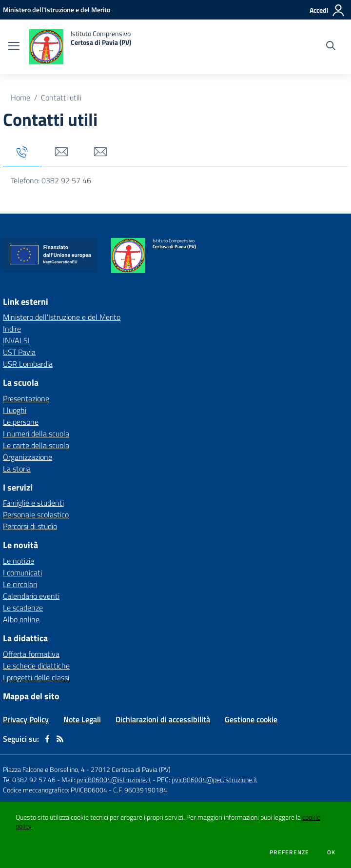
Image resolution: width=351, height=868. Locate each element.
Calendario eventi (31, 596)
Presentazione (26, 398)
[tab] (22, 152)
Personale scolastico (36, 514)
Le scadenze (23, 608)
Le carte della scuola (36, 445)
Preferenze (289, 852)
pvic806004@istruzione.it (114, 779)
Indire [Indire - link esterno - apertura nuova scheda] (12, 329)
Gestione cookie (251, 719)
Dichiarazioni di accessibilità (163, 719)
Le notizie (19, 561)
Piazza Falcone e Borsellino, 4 (45, 769)
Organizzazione (28, 457)
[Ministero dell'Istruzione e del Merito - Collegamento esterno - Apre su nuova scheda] (57, 10)
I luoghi (15, 410)
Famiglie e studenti (33, 503)
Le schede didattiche (36, 666)
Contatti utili (61, 98)
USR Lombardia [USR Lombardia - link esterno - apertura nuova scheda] (28, 364)
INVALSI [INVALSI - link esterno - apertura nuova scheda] (16, 340)
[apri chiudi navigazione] (14, 47)
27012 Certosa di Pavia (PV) (131, 769)
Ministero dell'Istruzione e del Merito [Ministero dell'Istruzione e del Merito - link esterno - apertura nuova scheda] (62, 317)
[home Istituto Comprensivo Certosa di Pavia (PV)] (80, 47)
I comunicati (22, 572)
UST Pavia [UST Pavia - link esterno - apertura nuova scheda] (19, 352)
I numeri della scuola (36, 434)
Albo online (21, 619)
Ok (331, 852)
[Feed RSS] (60, 739)
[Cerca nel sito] (331, 47)
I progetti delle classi (36, 677)
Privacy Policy (26, 719)
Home (20, 98)
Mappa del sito (31, 696)
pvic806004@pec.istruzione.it (214, 779)
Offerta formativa (31, 654)
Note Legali (82, 719)
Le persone (21, 422)
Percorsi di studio (30, 526)
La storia (17, 469)
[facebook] (47, 739)
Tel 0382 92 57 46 (29, 779)
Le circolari (20, 584)
